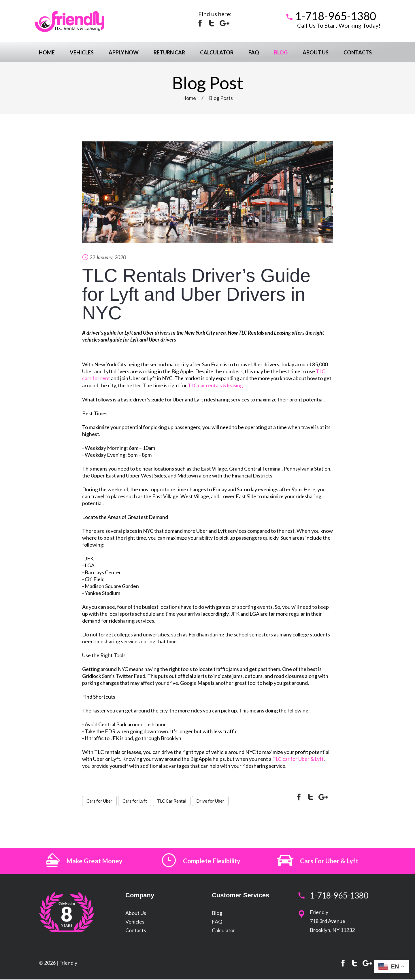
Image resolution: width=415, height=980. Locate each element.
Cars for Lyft (135, 800)
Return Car (169, 52)
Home (47, 52)
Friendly (68, 963)
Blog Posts (221, 98)
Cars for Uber (99, 800)
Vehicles (82, 52)
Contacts (358, 52)
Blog (281, 52)
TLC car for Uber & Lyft (298, 758)
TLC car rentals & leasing (216, 385)
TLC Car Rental (172, 800)
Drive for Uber (210, 800)
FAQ (254, 52)
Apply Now (124, 52)
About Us (316, 52)
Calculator (217, 52)
